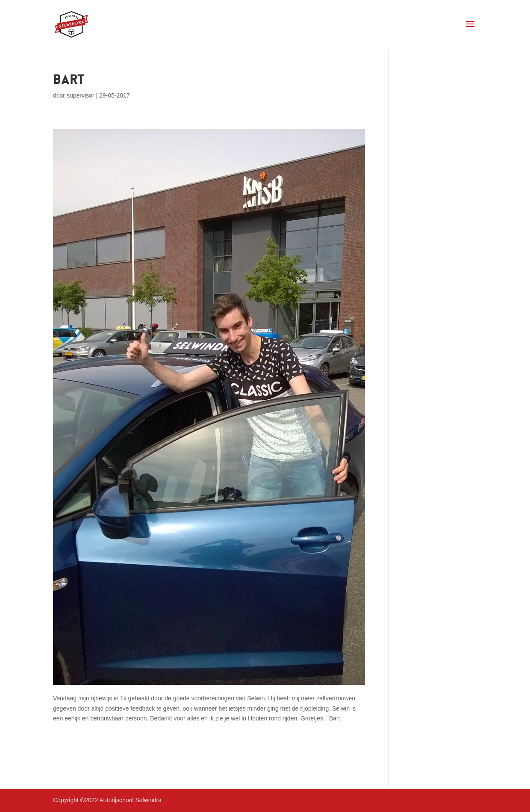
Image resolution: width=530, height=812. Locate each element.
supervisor (81, 95)
